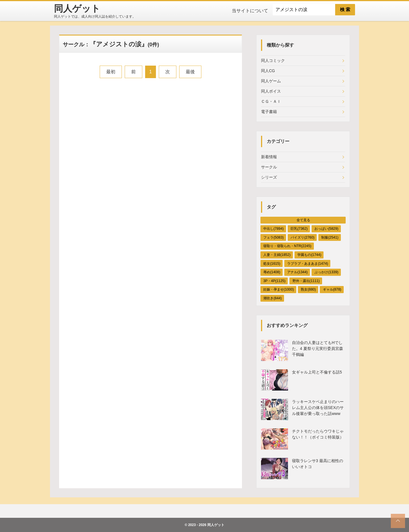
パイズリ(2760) (302, 237)
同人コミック (273, 60)
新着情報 (269, 157)
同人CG (268, 71)
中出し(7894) (274, 229)
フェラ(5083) (274, 237)
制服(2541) (330, 237)
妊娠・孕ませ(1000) (279, 289)
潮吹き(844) (273, 298)
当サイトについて (250, 11)
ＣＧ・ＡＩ (271, 101)
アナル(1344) (297, 272)
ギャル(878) (332, 289)
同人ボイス (271, 91)
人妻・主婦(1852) (277, 255)
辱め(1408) (272, 272)
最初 (111, 72)
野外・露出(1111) (306, 281)
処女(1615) (272, 264)
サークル (269, 167)
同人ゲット (216, 525)
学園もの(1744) (309, 255)
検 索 (345, 10)
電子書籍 (269, 112)
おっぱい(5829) (326, 229)
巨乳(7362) (299, 229)
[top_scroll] (398, 521)
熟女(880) (308, 289)
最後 (190, 72)
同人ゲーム (271, 81)
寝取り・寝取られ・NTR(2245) (287, 246)
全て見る (303, 220)
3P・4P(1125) (274, 281)
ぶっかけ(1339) (326, 272)
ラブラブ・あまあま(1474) (308, 264)
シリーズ (269, 177)
